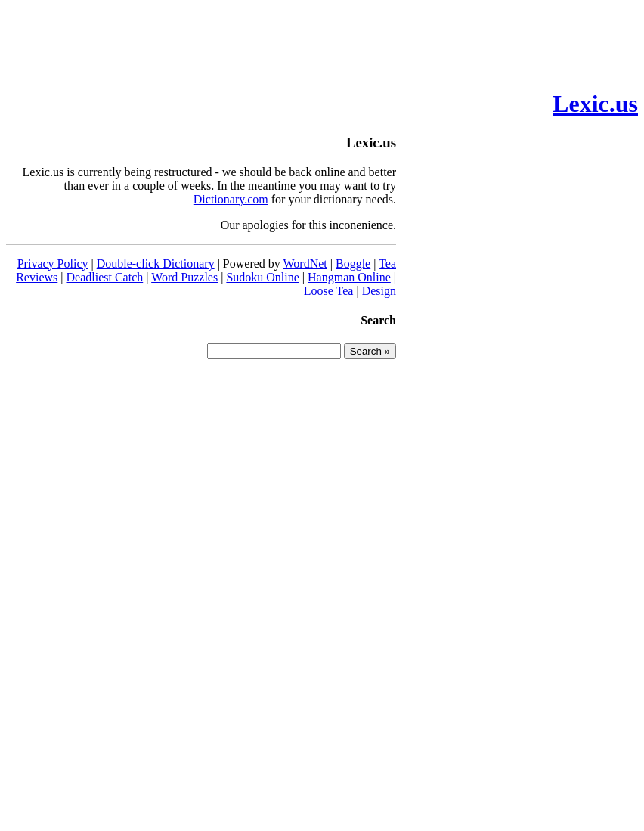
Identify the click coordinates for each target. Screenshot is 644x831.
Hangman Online (349, 277)
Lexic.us (595, 104)
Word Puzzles (184, 277)
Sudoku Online (262, 277)
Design (379, 291)
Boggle (353, 264)
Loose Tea (329, 291)
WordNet (305, 264)
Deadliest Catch (104, 277)
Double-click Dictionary (156, 264)
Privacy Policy (53, 264)
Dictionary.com (231, 199)
